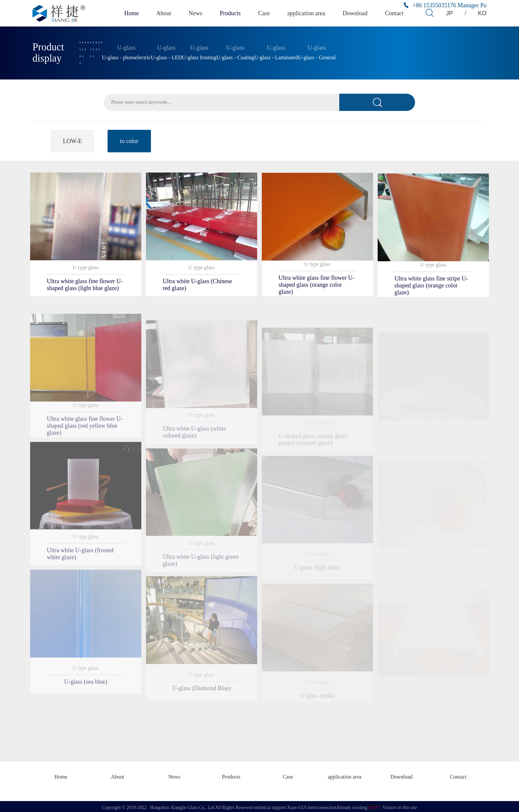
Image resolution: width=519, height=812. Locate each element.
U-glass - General (317, 56)
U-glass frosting (199, 56)
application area (308, 13)
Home (131, 13)
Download (356, 13)
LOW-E (72, 140)
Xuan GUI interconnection (312, 805)
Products (232, 13)
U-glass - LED (166, 56)
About (164, 13)
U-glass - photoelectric (126, 56)
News (196, 13)
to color (129, 140)
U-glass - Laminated (276, 56)
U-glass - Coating (235, 56)
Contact (395, 13)
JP (450, 13)
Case (266, 13)
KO (483, 13)
